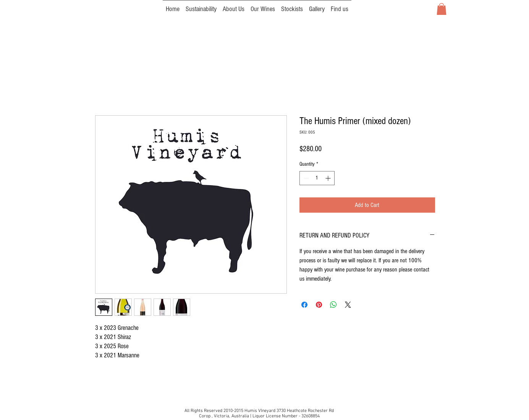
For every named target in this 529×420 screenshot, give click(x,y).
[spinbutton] (317, 178)
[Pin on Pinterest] (319, 305)
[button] (442, 9)
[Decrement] (305, 178)
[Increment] (329, 178)
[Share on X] (348, 305)
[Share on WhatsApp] (333, 305)
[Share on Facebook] (304, 305)
